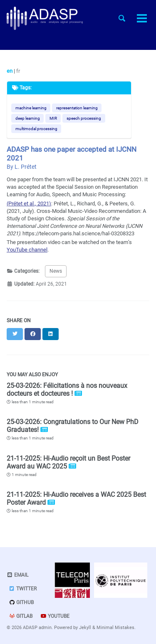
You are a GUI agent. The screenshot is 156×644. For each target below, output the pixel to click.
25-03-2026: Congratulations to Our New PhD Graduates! (73, 426)
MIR (53, 118)
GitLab (21, 616)
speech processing (84, 118)
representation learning (77, 108)
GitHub (21, 602)
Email (17, 575)
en (10, 71)
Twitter (23, 589)
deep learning (28, 118)
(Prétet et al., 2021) (29, 204)
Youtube (55, 616)
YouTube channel (27, 250)
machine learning (31, 108)
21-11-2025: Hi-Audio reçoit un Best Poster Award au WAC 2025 (68, 462)
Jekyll (85, 628)
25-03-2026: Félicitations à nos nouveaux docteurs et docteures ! (67, 390)
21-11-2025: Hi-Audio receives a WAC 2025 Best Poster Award (76, 498)
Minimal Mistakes (115, 628)
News (56, 271)
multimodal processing (36, 129)
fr (18, 71)
